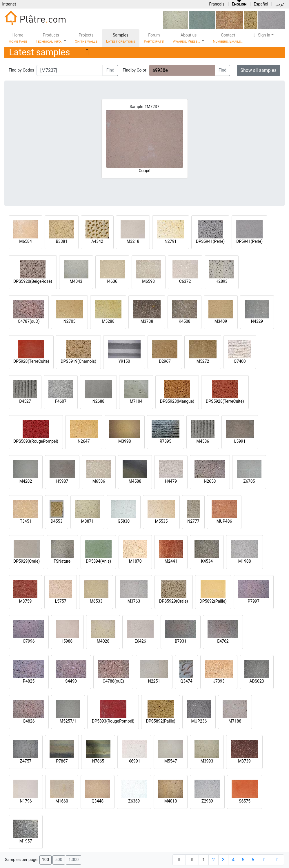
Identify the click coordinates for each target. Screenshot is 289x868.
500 (59, 860)
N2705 (69, 321)
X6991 (134, 761)
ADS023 (257, 681)
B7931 (181, 641)
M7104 (136, 401)
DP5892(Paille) (213, 601)
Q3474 (186, 681)
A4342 (97, 241)
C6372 (185, 281)
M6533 (96, 601)
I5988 (67, 641)
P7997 (254, 601)
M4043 (76, 281)
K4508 (184, 321)
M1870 (135, 561)
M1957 (26, 841)
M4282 (26, 481)
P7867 (62, 761)
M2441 (171, 561)
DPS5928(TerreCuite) (225, 401)
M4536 (203, 441)
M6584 (26, 241)
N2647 (84, 441)
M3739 (244, 761)
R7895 (166, 441)
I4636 (112, 281)
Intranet (9, 4)
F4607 (61, 401)
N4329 (257, 321)
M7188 (235, 721)
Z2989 (207, 801)
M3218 (133, 241)
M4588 (135, 481)
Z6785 (249, 481)
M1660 (62, 801)
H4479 (171, 481)
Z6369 (134, 801)
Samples (121, 38)
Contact (228, 38)
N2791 (171, 241)
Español (261, 4)
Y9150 (124, 361)
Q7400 (240, 361)
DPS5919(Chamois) (78, 361)
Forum (154, 38)
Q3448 (98, 801)
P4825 (29, 681)
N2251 (154, 681)
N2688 (98, 401)
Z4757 (26, 761)
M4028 (103, 641)
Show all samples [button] (259, 70)
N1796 (26, 801)
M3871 (88, 521)
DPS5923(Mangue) (177, 401)
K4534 (207, 561)
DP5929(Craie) (27, 561)
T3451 (26, 521)
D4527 (25, 401)
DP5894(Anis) (98, 561)
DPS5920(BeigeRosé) (33, 281)
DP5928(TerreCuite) (31, 361)
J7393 (219, 681)
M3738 (147, 321)
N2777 (193, 521)
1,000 (73, 860)
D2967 (165, 361)
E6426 (140, 641)
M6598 (148, 281)
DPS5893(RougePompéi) (36, 441)
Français (217, 4)
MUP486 (224, 521)
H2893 (221, 281)
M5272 (203, 361)
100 (46, 860)
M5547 (171, 761)
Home (18, 38)
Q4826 (29, 721)
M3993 (207, 761)
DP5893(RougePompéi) (113, 721)
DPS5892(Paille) (160, 721)
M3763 (134, 601)
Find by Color (134, 70)
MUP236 (199, 721)
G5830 (124, 521)
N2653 (210, 481)
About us (187, 38)
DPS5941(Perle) (210, 241)
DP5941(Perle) (249, 241)
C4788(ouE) (113, 681)
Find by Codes (21, 70)
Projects (86, 38)
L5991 (240, 441)
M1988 (245, 561)
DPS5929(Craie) (174, 601)
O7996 (29, 641)
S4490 (71, 681)
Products (49, 38)
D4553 (57, 521)
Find (110, 70)
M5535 (161, 521)
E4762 (223, 641)
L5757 (60, 601)
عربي (280, 4)
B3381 (61, 241)
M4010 (171, 801)
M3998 (125, 441)
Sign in (261, 35)
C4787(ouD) (29, 321)
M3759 (26, 601)
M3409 (221, 321)
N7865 (98, 761)
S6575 (245, 801)
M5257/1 (68, 721)
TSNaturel (63, 561)
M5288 (108, 321)
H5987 (62, 481)
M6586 (99, 481)
